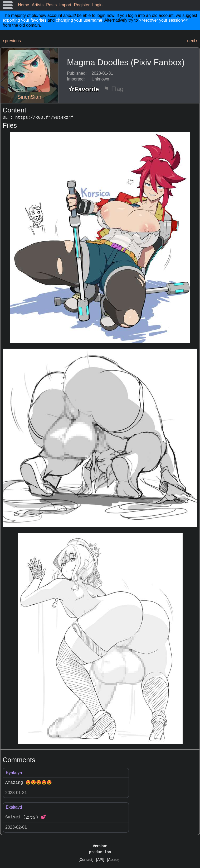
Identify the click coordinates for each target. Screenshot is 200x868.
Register (82, 5)
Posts (51, 5)
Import (65, 5)
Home (24, 5)
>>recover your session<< (164, 20)
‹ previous (12, 41)
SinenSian (29, 97)
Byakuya (14, 773)
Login (97, 5)
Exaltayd (14, 807)
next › (192, 41)
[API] (100, 860)
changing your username (79, 20)
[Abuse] (113, 860)
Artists (38, 5)
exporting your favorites (25, 20)
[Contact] (86, 860)
